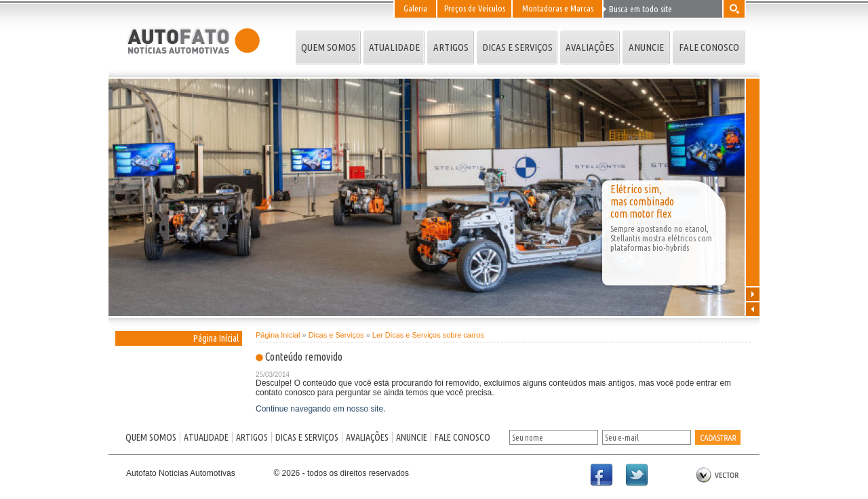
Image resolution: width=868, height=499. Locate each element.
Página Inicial (278, 335)
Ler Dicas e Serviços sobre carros (428, 335)
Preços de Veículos (475, 8)
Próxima (753, 294)
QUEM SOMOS (329, 47)
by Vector (717, 476)
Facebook (608, 481)
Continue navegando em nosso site (319, 409)
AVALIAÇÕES (590, 47)
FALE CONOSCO (709, 47)
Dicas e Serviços (336, 335)
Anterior (753, 308)
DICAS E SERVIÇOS (517, 47)
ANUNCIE (646, 47)
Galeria (415, 8)
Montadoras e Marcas (558, 8)
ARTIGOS (451, 47)
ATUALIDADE (394, 47)
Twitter (643, 481)
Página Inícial (216, 338)
